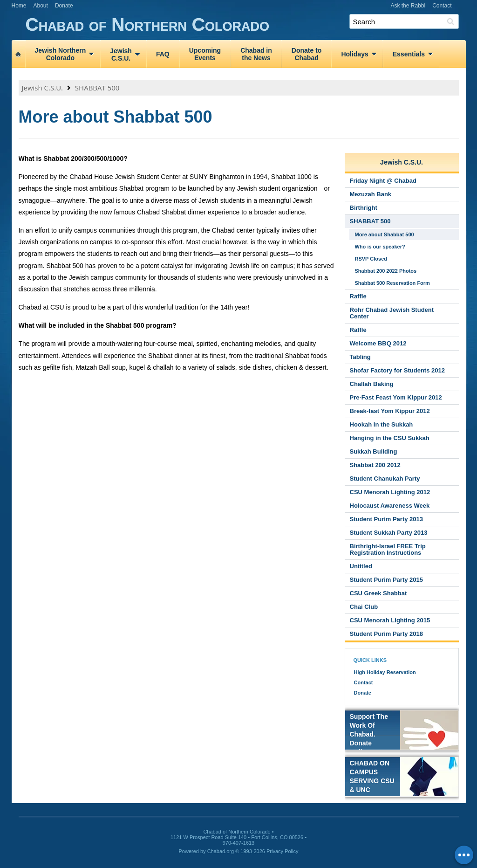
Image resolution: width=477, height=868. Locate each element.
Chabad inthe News (256, 54)
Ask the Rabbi (408, 6)
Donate (64, 6)
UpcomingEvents (205, 54)
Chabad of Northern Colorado (246, 25)
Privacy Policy (282, 851)
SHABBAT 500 (97, 88)
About (41, 6)
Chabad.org (221, 851)
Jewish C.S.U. (43, 88)
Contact (442, 6)
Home (19, 6)
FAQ (163, 54)
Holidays (354, 54)
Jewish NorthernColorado (61, 54)
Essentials (409, 54)
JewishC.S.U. (121, 55)
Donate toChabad (307, 54)
